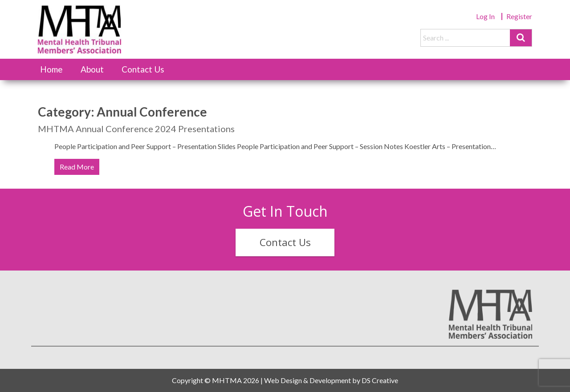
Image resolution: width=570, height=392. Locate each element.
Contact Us (143, 69)
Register (519, 16)
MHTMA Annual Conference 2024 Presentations (136, 129)
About (92, 69)
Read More (77, 167)
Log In (485, 16)
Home (51, 69)
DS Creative (380, 380)
